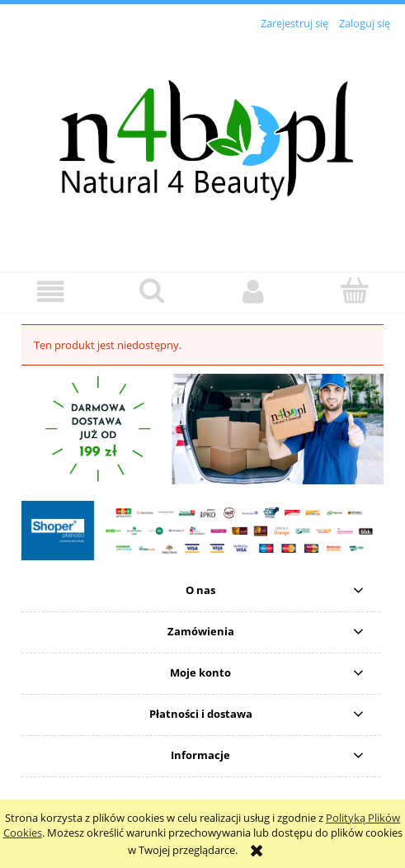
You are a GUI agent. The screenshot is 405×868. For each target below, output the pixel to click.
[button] (51, 292)
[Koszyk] (354, 290)
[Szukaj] (152, 290)
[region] (202, 429)
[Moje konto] (254, 292)
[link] (202, 429)
